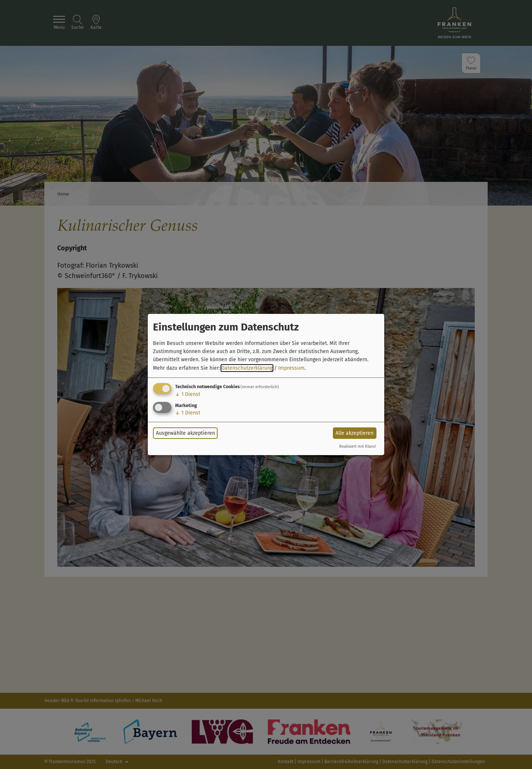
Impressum (291, 368)
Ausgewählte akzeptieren (185, 433)
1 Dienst (188, 394)
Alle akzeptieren (354, 433)
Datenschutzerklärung (247, 368)
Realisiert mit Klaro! (358, 446)
